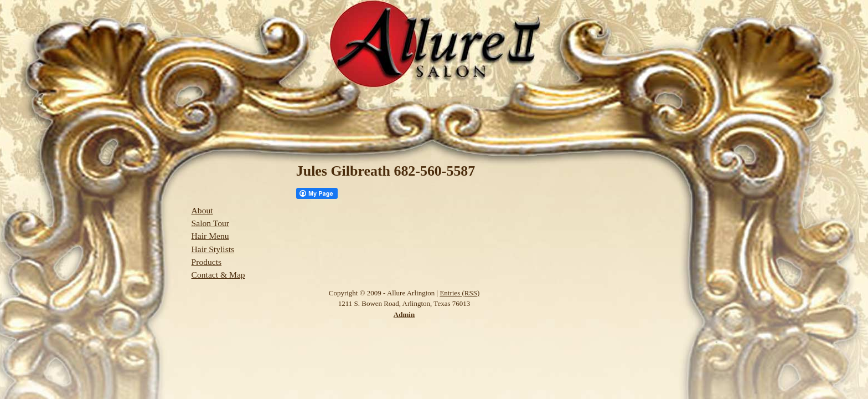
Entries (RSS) (459, 293)
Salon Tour (210, 223)
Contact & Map (218, 275)
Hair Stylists (213, 249)
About (202, 210)
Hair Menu (210, 236)
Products (207, 262)
